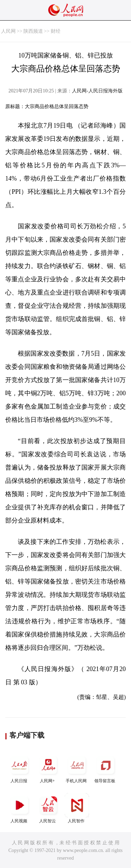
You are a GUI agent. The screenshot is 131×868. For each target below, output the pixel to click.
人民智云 (48, 808)
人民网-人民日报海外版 (97, 91)
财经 (56, 31)
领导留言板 (105, 768)
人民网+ (48, 768)
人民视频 (20, 808)
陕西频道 (33, 31)
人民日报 (20, 768)
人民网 (8, 31)
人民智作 (77, 808)
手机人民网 (77, 768)
